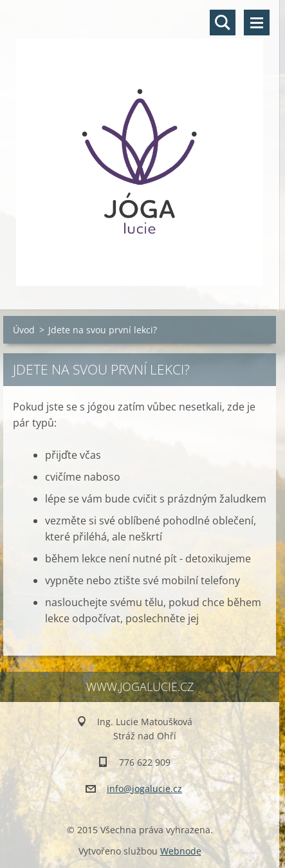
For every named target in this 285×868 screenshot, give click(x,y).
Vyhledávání (223, 23)
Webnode (181, 851)
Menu (257, 23)
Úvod (24, 330)
